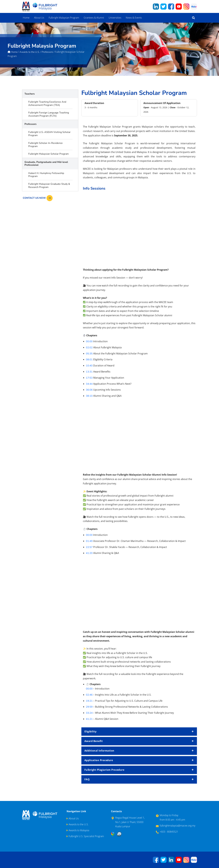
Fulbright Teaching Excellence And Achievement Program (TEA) (47, 103)
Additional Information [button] (139, 751)
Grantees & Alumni (94, 18)
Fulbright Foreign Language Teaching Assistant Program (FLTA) (49, 114)
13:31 (89, 372)
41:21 (89, 719)
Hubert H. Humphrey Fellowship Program (46, 175)
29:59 (89, 707)
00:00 (89, 341)
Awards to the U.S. (79, 824)
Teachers (30, 94)
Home (26, 18)
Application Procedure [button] (139, 760)
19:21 (89, 701)
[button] (194, 18)
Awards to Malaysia (79, 830)
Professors (30, 124)
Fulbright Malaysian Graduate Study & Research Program (49, 186)
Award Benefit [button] (139, 741)
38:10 (89, 396)
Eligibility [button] (139, 731)
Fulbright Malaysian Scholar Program (49, 154)
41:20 (89, 553)
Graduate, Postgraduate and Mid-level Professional (46, 164)
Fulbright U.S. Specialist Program (86, 836)
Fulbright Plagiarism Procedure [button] (139, 770)
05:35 (89, 354)
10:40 (89, 366)
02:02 (89, 348)
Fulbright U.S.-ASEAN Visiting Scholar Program (49, 134)
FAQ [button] (139, 779)
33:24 (89, 713)
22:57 (89, 547)
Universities (115, 18)
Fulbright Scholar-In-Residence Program (45, 145)
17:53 (89, 378)
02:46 (89, 695)
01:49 (89, 541)
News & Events (134, 18)
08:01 (89, 360)
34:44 (89, 384)
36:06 (89, 390)
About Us (39, 18)
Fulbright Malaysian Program (64, 18)
